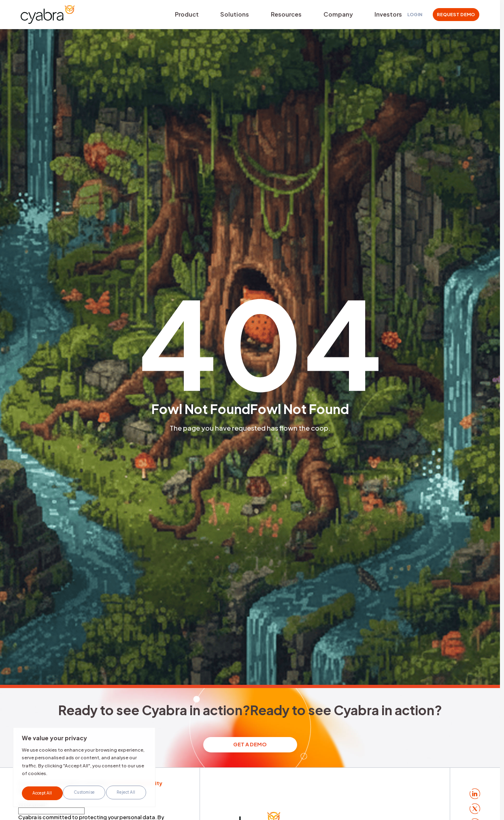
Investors (354, 16)
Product (183, 16)
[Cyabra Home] (52, 16)
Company (312, 16)
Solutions (223, 16)
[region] (84, 769)
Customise (43, 793)
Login (415, 16)
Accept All (127, 793)
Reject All (85, 793)
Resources (267, 16)
